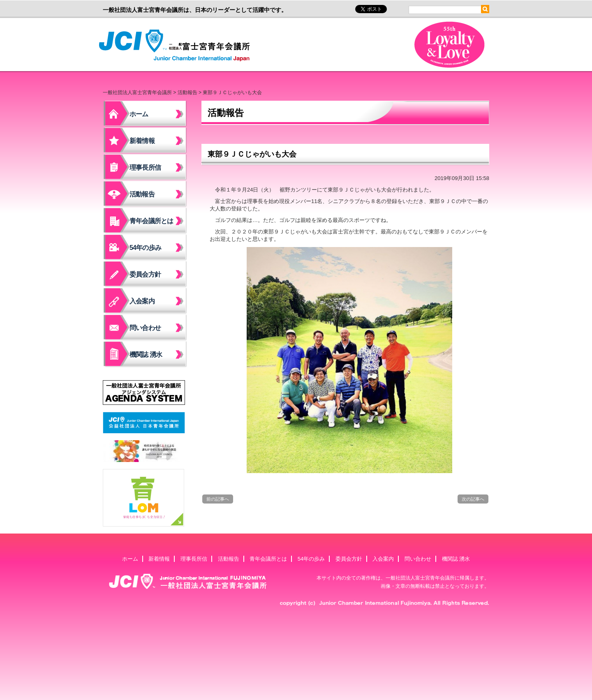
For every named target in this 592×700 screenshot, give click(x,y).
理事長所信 (145, 167)
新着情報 (142, 141)
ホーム (139, 114)
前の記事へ (218, 499)
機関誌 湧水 (146, 355)
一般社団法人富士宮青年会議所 (177, 46)
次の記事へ (473, 499)
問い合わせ (145, 328)
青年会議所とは (151, 221)
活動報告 (187, 92)
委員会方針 (145, 274)
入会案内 (142, 301)
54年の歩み (145, 248)
